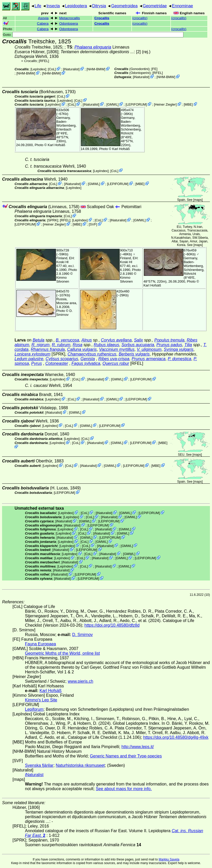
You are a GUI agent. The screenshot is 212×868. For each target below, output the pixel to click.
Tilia (188, 345)
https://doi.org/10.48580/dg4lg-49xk (176, 737)
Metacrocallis (70, 18)
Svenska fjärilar (39, 765)
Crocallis (102, 18)
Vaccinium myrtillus (117, 349)
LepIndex (38, 69)
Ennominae (182, 6)
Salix (139, 340)
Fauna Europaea (40, 644)
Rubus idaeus (106, 345)
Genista (88, 359)
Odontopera (69, 23)
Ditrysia (99, 6)
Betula (38, 340)
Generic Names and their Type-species (126, 756)
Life (38, 6)
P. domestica (179, 359)
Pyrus (37, 363)
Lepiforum (34, 709)
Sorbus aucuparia (138, 345)
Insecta (53, 6)
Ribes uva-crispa (114, 359)
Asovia (43, 18)
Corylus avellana (116, 340)
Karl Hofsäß (56, 145)
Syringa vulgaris (179, 349)
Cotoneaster (57, 363)
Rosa (77, 345)
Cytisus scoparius (62, 359)
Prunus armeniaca (149, 359)
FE (154, 69)
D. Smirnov (65, 313)
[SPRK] (53, 220)
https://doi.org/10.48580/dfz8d (112, 625)
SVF (93, 224)
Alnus (87, 340)
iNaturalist (71, 69)
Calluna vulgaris (82, 349)
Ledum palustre (29, 359)
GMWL (112, 104)
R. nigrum (40, 345)
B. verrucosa (67, 340)
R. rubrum (61, 345)
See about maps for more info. (124, 789)
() (140, 18)
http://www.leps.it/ (138, 747)
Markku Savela (169, 859)
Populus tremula (169, 340)
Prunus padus (169, 345)
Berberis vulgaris (134, 354)
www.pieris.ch (81, 681)
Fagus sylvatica (86, 363)
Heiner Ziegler (165, 104)
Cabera (43, 23)
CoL (52, 69)
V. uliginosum (149, 349)
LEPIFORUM (136, 104)
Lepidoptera (76, 6)
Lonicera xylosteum (33, 354)
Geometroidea (124, 6)
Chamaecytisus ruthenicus (92, 354)
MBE (188, 104)
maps (198, 200)
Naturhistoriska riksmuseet (80, 765)
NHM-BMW (96, 69)
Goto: (93, 35)
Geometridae (155, 6)
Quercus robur (116, 363)
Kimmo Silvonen (63, 279)
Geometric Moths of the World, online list (62, 653)
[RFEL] (44, 61)
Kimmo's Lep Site (41, 700)
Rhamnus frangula (48, 349)
